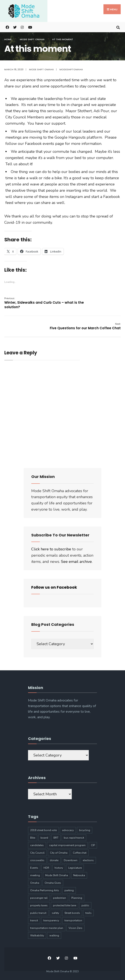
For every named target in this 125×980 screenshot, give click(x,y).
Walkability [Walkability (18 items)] (37, 936)
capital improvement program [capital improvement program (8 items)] (67, 845)
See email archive (76, 562)
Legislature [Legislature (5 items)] (75, 868)
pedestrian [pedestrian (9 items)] (59, 898)
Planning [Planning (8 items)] (77, 898)
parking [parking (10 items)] (69, 890)
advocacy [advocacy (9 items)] (68, 830)
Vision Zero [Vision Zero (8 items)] (75, 928)
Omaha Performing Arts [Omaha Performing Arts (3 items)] (45, 890)
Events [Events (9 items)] (34, 868)
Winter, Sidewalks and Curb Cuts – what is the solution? (44, 303)
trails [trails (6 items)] (88, 913)
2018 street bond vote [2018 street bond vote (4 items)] (43, 830)
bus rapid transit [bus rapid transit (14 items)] (74, 838)
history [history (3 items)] (59, 868)
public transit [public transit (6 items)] (38, 913)
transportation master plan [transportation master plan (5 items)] (47, 928)
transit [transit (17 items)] (34, 920)
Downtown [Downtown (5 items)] (71, 860)
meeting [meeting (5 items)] (35, 875)
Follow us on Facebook (54, 587)
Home (8, 39)
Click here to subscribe (51, 549)
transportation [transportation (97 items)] (73, 920)
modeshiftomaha (71, 69)
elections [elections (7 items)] (88, 860)
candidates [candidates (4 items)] (37, 845)
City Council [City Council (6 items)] (37, 853)
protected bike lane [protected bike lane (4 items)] (65, 905)
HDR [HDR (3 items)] (46, 868)
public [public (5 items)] (85, 905)
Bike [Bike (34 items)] (33, 838)
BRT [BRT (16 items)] (56, 838)
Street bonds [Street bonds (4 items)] (72, 913)
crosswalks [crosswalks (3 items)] (37, 860)
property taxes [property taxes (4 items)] (39, 905)
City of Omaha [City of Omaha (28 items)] (59, 853)
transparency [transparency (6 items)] (51, 920)
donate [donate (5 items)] (54, 860)
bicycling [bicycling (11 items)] (85, 830)
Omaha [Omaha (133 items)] (35, 883)
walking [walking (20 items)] (54, 936)
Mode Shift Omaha (32, 39)
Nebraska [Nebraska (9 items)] (79, 875)
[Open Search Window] (118, 27)
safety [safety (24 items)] (55, 913)
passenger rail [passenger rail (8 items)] (39, 898)
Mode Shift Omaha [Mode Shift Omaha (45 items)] (57, 875)
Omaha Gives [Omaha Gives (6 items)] (53, 883)
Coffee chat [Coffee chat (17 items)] (80, 853)
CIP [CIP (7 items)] (93, 845)
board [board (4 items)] (44, 838)
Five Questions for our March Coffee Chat (85, 326)
